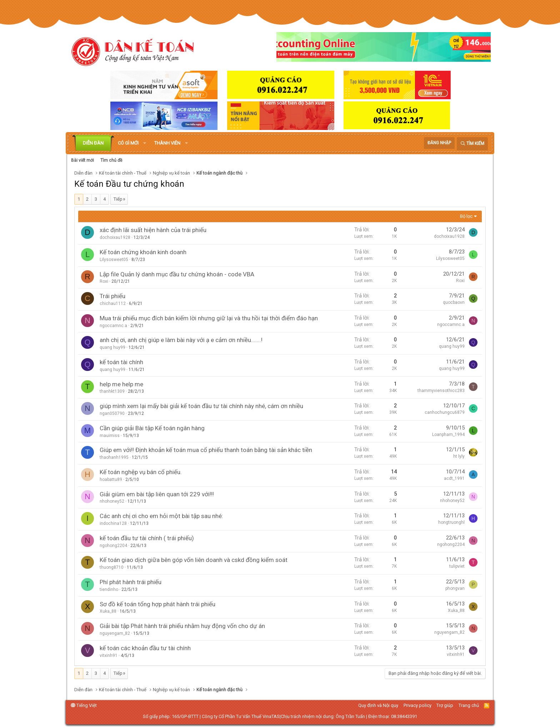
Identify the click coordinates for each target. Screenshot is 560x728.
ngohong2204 (113, 546)
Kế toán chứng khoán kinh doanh (143, 252)
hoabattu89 (111, 480)
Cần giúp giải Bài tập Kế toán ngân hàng (152, 428)
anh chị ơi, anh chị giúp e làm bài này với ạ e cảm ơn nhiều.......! (181, 340)
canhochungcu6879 (445, 412)
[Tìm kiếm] (472, 144)
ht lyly (459, 456)
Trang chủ (469, 705)
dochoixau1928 (115, 237)
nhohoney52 (112, 501)
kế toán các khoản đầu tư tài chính (145, 648)
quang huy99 (112, 347)
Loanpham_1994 (448, 435)
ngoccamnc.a (113, 326)
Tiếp (118, 199)
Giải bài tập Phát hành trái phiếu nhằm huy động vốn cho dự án (182, 626)
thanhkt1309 (112, 391)
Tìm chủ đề (111, 160)
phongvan (455, 588)
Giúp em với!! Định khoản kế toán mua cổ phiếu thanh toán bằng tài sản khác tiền (206, 450)
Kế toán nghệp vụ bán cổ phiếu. (141, 472)
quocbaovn (454, 302)
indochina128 (113, 523)
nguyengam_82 (115, 633)
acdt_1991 (454, 478)
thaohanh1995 (114, 457)
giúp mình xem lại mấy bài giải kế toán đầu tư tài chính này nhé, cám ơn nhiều (201, 406)
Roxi (104, 281)
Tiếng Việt (84, 705)
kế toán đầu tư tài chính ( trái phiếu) (147, 538)
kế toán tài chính (121, 362)
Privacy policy (417, 705)
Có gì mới (128, 143)
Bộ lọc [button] (466, 216)
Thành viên (167, 143)
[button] (145, 143)
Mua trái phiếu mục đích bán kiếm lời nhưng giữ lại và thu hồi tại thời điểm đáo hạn (209, 318)
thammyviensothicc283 (441, 391)
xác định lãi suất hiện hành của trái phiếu (153, 230)
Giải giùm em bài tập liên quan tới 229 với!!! (157, 494)
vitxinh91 (109, 656)
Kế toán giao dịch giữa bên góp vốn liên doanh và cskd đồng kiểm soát (194, 560)
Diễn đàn (93, 143)
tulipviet (457, 566)
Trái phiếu (112, 296)
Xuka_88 (108, 611)
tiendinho (109, 589)
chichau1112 (113, 303)
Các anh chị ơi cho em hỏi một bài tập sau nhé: (161, 516)
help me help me (121, 384)
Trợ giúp (445, 705)
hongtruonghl (451, 522)
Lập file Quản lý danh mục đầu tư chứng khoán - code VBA (177, 274)
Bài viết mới (82, 160)
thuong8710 (112, 567)
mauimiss (110, 436)
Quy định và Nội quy (378, 705)
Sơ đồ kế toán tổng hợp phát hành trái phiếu (157, 604)
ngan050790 (112, 413)
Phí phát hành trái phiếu (131, 582)
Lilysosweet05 (114, 260)
